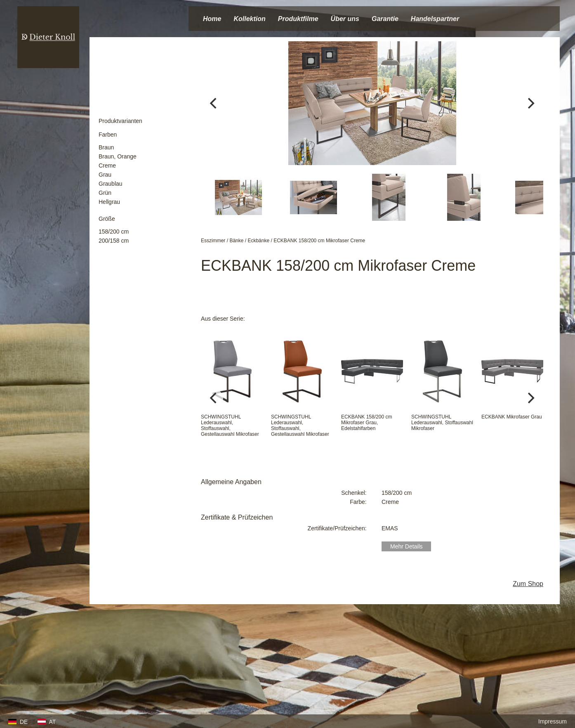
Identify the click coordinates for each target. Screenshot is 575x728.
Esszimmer (213, 241)
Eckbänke (258, 241)
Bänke (236, 241)
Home (212, 19)
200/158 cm (114, 241)
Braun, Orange (118, 156)
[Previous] (214, 103)
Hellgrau (109, 202)
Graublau (111, 184)
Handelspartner (435, 19)
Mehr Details (407, 546)
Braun (106, 147)
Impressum (553, 721)
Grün (105, 193)
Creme (107, 165)
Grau (105, 175)
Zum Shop (528, 584)
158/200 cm (114, 232)
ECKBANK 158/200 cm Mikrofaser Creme (319, 241)
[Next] (530, 103)
